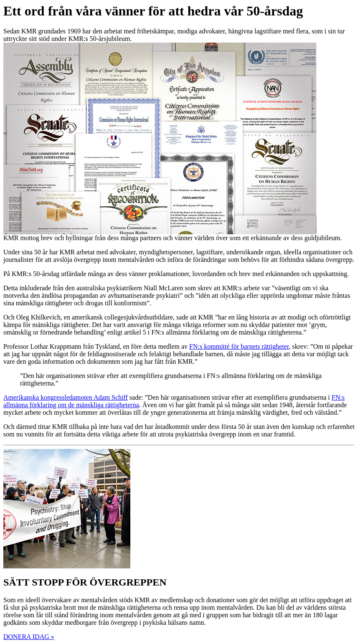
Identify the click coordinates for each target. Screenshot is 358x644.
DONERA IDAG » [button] (29, 637)
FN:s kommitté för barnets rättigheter (239, 346)
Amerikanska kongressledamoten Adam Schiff (66, 397)
